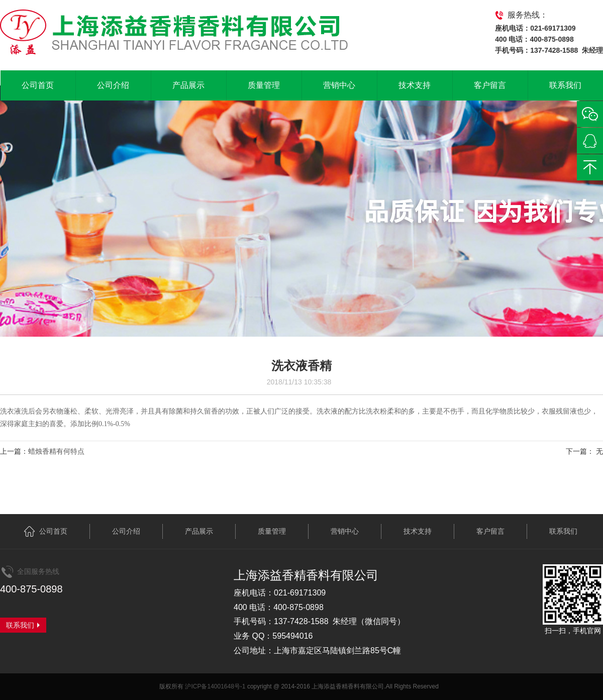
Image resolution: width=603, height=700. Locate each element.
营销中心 (339, 85)
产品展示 (188, 85)
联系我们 (565, 85)
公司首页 (38, 85)
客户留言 (490, 85)
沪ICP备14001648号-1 (215, 686)
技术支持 (415, 85)
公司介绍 (113, 85)
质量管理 (264, 85)
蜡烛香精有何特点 (56, 451)
